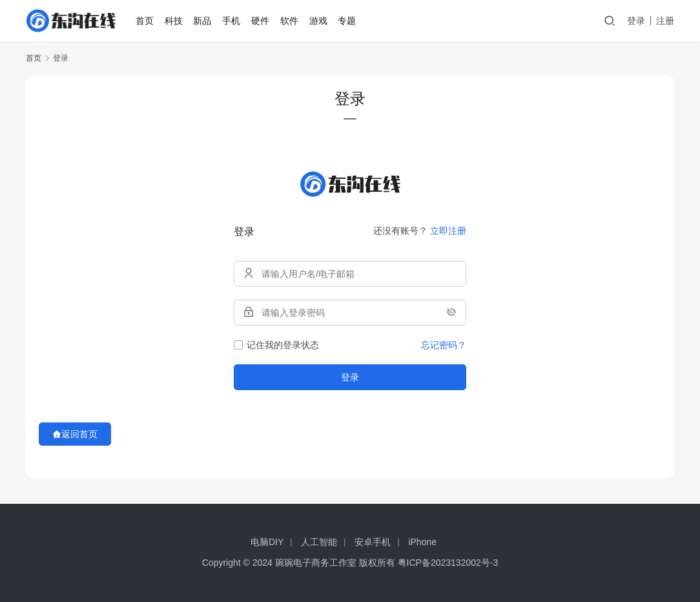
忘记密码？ (444, 345)
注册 (665, 21)
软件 (290, 21)
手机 (232, 21)
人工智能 (319, 542)
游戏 (318, 21)
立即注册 (448, 231)
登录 (636, 21)
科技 (174, 21)
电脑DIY (267, 542)
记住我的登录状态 (276, 345)
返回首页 (75, 434)
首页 (145, 21)
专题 (347, 21)
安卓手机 (373, 542)
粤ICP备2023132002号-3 (448, 563)
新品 (203, 21)
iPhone (422, 542)
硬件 (261, 21)
